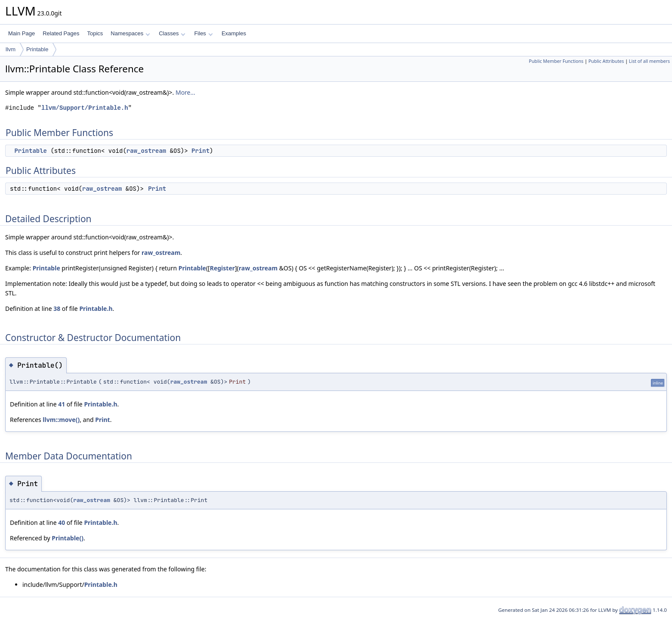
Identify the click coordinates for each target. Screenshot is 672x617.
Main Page (22, 33)
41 (62, 404)
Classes (172, 33)
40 (62, 522)
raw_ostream (146, 151)
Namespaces (130, 33)
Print (200, 151)
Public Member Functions (556, 61)
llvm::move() (61, 420)
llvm (11, 49)
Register (222, 268)
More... (185, 92)
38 (57, 308)
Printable (37, 49)
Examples (234, 33)
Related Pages (61, 33)
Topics (95, 33)
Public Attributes (606, 61)
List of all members (649, 61)
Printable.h (96, 308)
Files (203, 33)
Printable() (68, 538)
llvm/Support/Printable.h (85, 108)
